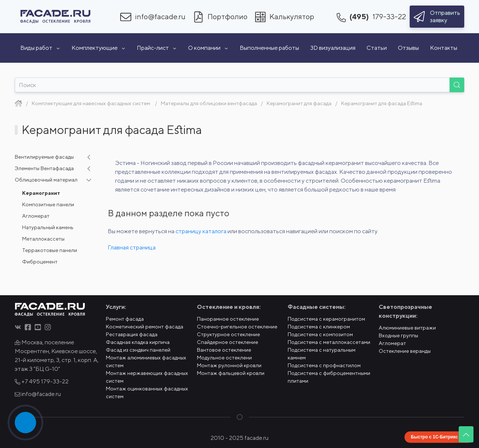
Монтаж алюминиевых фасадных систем (146, 361)
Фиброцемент (40, 262)
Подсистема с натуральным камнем (322, 354)
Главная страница (132, 247)
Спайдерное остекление (228, 342)
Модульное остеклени (224, 358)
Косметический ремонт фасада (145, 327)
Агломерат (36, 216)
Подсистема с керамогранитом (326, 319)
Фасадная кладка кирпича (138, 342)
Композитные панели (48, 204)
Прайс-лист (157, 48)
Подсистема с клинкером (319, 327)
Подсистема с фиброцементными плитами (329, 377)
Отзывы (408, 48)
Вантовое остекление (224, 350)
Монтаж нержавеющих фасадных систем (147, 377)
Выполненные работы (269, 48)
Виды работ (40, 48)
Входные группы (398, 335)
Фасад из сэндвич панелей (138, 350)
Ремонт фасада (125, 319)
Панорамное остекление (228, 319)
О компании (208, 48)
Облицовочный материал (46, 180)
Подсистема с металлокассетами (329, 342)
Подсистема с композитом (320, 334)
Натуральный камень (48, 227)
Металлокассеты (43, 239)
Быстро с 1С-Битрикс (434, 437)
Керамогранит (41, 193)
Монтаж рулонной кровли (229, 365)
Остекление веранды (405, 351)
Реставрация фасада (132, 334)
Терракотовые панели (50, 250)
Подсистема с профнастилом (324, 365)
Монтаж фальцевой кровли (231, 373)
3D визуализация (333, 48)
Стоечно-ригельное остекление (237, 327)
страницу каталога (201, 231)
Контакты (444, 48)
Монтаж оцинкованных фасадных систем (147, 392)
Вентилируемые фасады (44, 157)
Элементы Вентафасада (44, 168)
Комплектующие (99, 48)
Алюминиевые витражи (407, 328)
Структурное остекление (228, 334)
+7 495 (42, 381)
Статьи (377, 48)
